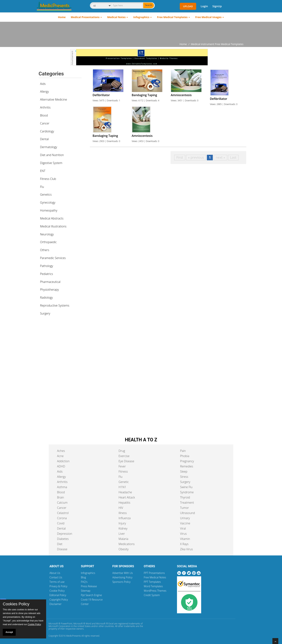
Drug (122, 451)
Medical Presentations (85, 17)
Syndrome (187, 492)
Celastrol (63, 513)
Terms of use (57, 582)
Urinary (185, 518)
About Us (55, 573)
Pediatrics (47, 274)
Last (233, 157)
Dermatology (49, 147)
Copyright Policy (59, 600)
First (180, 157)
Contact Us (56, 577)
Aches (61, 451)
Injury (122, 523)
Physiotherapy (49, 290)
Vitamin (185, 539)
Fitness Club (48, 179)
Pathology (47, 266)
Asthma (62, 487)
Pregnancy (187, 461)
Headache (125, 492)
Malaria (123, 539)
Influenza (124, 518)
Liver (122, 534)
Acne (60, 456)
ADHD (61, 466)
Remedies (187, 466)
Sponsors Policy (122, 582)
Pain (183, 451)
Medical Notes (116, 17)
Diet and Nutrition (52, 155)
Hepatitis (124, 503)
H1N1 (122, 487)
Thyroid (185, 497)
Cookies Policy (16, 604)
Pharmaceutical (50, 282)
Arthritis (45, 107)
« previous (196, 157)
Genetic (124, 482)
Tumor (185, 508)
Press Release (89, 586)
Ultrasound (188, 513)
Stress (184, 477)
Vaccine (185, 523)
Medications (127, 544)
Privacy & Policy (58, 586)
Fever (122, 466)
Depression (65, 534)
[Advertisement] (141, 32)
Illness (123, 513)
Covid (61, 523)
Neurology (47, 234)
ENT (43, 171)
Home (62, 17)
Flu (42, 187)
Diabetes (63, 539)
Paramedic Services (53, 258)
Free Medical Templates (172, 17)
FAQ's (84, 582)
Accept (9, 632)
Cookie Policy (57, 591)
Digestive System (51, 163)
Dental (44, 139)
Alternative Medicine (54, 99)
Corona (62, 518)
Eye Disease (126, 461)
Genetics (46, 195)
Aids (43, 84)
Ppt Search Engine (91, 595)
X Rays (184, 544)
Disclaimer (55, 604)
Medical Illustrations (53, 226)
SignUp (217, 6)
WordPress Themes (155, 591)
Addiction (63, 461)
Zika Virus (186, 549)
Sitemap (86, 591)
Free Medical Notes (155, 577)
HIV (121, 508)
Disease (62, 549)
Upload (188, 6)
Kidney (123, 528)
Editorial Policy (58, 595)
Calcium (62, 503)
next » (220, 157)
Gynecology (48, 202)
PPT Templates (152, 582)
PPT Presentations (154, 573)
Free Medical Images (208, 17)
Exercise (124, 456)
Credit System (152, 595)
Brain (61, 497)
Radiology (46, 298)
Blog (83, 577)
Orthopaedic (48, 242)
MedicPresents (73, 636)
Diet (60, 544)
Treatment (187, 503)
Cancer (45, 123)
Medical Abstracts (52, 218)
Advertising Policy (122, 577)
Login (204, 6)
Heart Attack (127, 497)
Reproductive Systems (55, 305)
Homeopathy (49, 210)
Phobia (185, 456)
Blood (44, 115)
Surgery (45, 313)
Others (45, 250)
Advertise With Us (123, 573)
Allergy (44, 92)
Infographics (141, 17)
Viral (183, 528)
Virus (183, 534)
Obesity (123, 549)
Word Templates (153, 586)
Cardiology (47, 131)
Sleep (184, 471)
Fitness (123, 471)
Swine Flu (186, 487)
